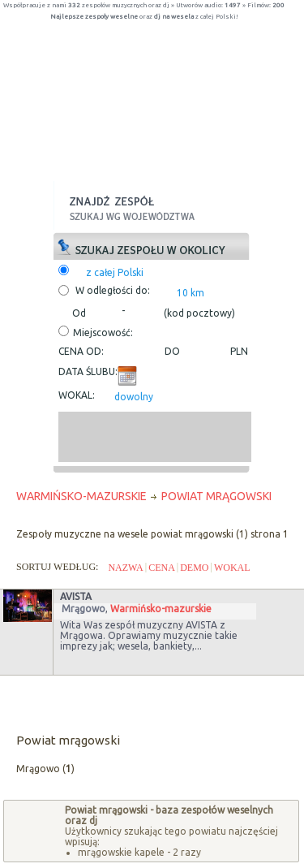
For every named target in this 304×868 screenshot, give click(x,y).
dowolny (134, 397)
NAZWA (125, 568)
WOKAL (232, 568)
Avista (76, 596)
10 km (191, 293)
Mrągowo (83, 609)
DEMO (194, 568)
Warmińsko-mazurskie (161, 609)
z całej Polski (115, 272)
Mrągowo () (45, 769)
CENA (162, 568)
